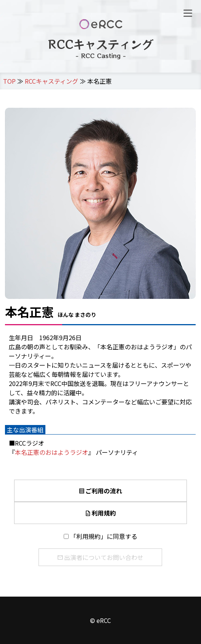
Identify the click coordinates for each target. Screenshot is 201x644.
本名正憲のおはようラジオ (51, 452)
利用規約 (100, 513)
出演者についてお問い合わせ (100, 557)
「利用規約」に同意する (104, 536)
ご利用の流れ (100, 491)
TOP (9, 81)
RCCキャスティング (51, 81)
